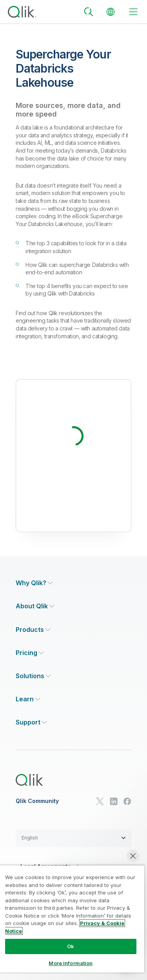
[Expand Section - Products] (33, 630)
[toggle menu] (133, 12)
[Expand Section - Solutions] (33, 676)
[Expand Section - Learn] (28, 699)
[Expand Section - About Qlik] (35, 606)
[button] (73, 838)
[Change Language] (111, 12)
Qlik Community (37, 801)
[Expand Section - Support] (31, 722)
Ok (71, 946)
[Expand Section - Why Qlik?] (34, 583)
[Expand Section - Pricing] (30, 653)
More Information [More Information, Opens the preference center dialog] (71, 963)
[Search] (89, 12)
